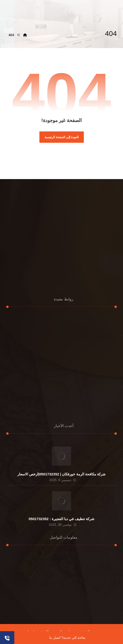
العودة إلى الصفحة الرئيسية (62, 137)
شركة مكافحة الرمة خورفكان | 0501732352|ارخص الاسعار (61, 474)
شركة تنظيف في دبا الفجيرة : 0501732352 (61, 519)
